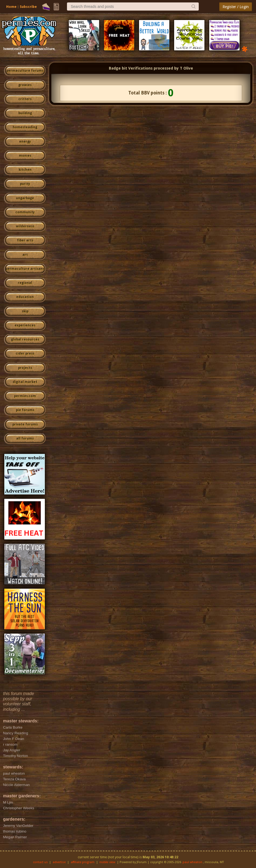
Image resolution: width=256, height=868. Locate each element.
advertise (59, 862)
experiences (25, 325)
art (25, 255)
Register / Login (236, 7)
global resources (25, 339)
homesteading (25, 127)
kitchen (25, 170)
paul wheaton (192, 862)
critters (25, 99)
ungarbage (25, 198)
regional (25, 283)
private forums (25, 424)
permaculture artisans (25, 269)
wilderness (25, 226)
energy (25, 142)
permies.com (25, 396)
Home (11, 7)
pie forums (25, 410)
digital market (25, 382)
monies (25, 156)
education (25, 297)
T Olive (186, 68)
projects (25, 368)
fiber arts (25, 240)
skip (25, 311)
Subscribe (28, 7)
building (25, 113)
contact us (40, 862)
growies (25, 85)
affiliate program (83, 862)
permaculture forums (25, 71)
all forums (25, 438)
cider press (25, 353)
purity (25, 184)
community (25, 212)
